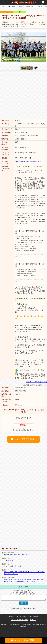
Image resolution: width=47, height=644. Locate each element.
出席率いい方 (9, 560)
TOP (3, 7)
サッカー (12, 7)
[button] (44, 47)
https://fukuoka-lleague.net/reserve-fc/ (28, 161)
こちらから (32, 609)
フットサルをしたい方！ (13, 566)
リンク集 (18, 617)
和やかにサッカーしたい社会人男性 (17, 555)
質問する (23, 425)
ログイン (43, 3)
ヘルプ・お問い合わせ (30, 617)
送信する (23, 603)
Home (11, 617)
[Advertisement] (23, 95)
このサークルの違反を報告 (36, 382)
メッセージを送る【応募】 (23, 439)
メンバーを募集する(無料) (20, 620)
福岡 (20, 7)
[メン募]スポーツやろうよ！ (23, 2)
